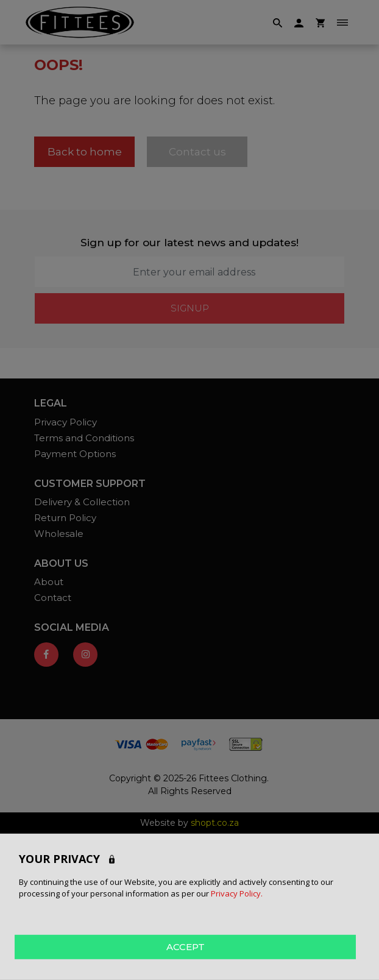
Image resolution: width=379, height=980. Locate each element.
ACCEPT (186, 946)
